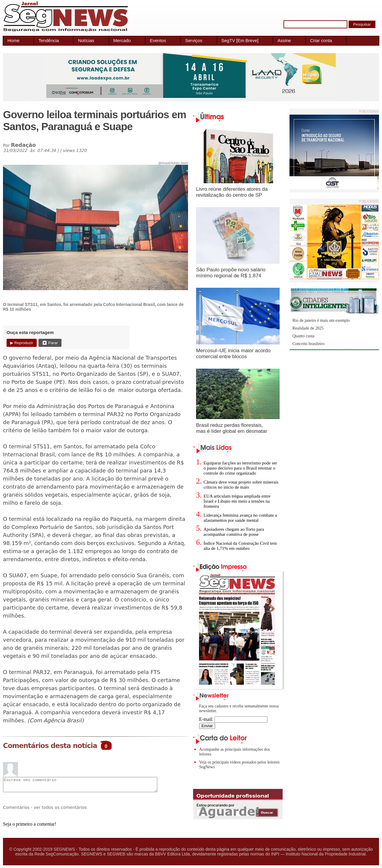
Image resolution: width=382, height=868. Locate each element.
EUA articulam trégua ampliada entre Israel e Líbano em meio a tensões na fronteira (237, 501)
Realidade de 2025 (308, 328)
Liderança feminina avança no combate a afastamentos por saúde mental (240, 518)
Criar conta (321, 40)
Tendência (49, 40)
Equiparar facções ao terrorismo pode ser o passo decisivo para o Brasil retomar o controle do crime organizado (240, 468)
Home (13, 40)
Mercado (122, 40)
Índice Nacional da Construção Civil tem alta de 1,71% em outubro (240, 546)
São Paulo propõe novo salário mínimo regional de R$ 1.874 (231, 273)
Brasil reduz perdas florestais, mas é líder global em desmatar (232, 428)
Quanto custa (303, 336)
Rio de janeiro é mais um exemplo (321, 320)
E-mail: (233, 719)
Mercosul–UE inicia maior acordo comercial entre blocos (233, 354)
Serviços (194, 40)
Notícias (86, 40)
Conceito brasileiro (308, 344)
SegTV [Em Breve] (240, 40)
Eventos (158, 40)
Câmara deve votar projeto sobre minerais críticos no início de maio (241, 485)
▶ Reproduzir (22, 343)
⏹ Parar (50, 343)
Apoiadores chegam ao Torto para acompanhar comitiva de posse (234, 532)
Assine (284, 40)
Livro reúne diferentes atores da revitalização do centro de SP (232, 192)
